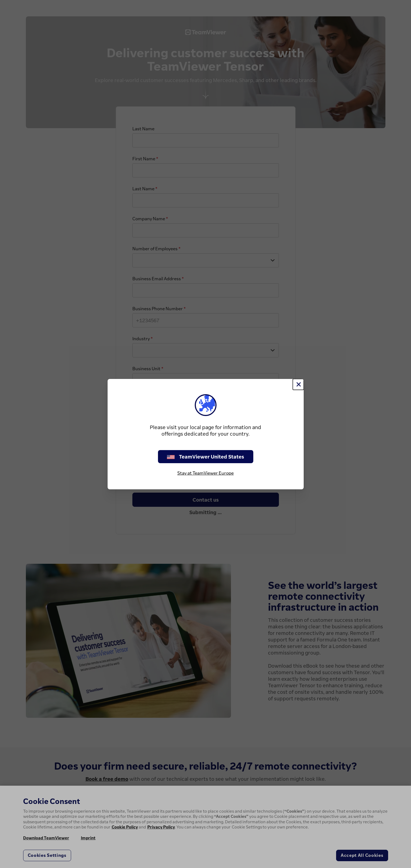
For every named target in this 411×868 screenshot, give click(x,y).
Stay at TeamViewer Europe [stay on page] (205, 473)
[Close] (298, 384)
